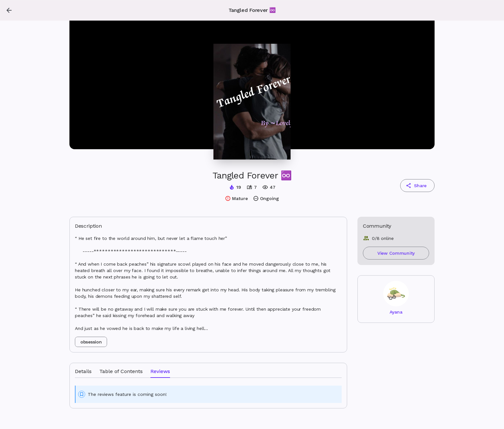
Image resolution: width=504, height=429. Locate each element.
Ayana (396, 312)
